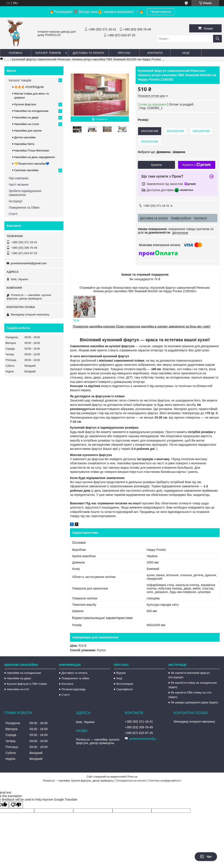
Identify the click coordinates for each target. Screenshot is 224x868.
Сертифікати (125, 689)
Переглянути (161, 12)
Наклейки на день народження (34, 157)
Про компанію (19, 178)
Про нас (124, 53)
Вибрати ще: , (161, 152)
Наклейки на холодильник (31, 111)
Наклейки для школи (28, 131)
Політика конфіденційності (165, 781)
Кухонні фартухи (25, 104)
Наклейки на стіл (18, 689)
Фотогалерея (125, 684)
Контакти (155, 53)
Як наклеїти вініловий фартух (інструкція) (189, 675)
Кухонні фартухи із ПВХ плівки (27, 684)
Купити (156, 165)
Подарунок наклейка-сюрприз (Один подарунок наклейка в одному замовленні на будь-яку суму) (142, 326)
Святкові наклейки (26, 170)
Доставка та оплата (88, 53)
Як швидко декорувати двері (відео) (194, 702)
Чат (206, 857)
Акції (186, 53)
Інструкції (15, 201)
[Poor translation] (16, 805)
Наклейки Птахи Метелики (32, 151)
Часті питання (19, 185)
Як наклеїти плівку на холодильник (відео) (193, 685)
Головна (16, 53)
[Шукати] (217, 39)
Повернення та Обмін (24, 208)
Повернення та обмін (75, 678)
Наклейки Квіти (24, 144)
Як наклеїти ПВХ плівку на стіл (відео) (190, 695)
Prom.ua (132, 777)
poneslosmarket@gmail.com (29, 263)
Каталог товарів (48, 53)
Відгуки (121, 673)
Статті (13, 214)
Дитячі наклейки (25, 137)
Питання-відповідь (74, 689)
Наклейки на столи (27, 124)
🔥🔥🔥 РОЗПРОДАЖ (29, 87)
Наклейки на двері (26, 117)
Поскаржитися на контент (131, 781)
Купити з (197, 165)
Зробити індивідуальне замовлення (25, 193)
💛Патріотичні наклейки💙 (32, 164)
